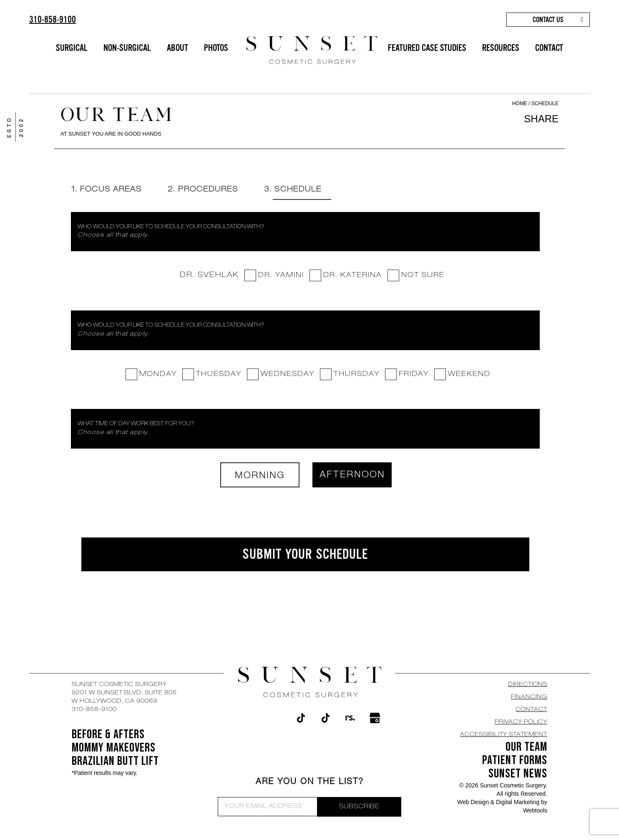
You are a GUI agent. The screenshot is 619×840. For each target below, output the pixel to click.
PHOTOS (216, 48)
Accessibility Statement (504, 735)
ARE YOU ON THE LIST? (310, 783)
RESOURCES (501, 48)
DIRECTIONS (528, 685)
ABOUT (177, 48)
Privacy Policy (521, 723)
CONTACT (549, 48)
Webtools (535, 811)
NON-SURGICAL (127, 48)
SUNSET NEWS (518, 774)
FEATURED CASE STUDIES (427, 48)
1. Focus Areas (108, 190)
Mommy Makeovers (114, 748)
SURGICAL (72, 48)
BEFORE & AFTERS (108, 735)
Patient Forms (515, 761)
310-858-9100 (53, 19)
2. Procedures (206, 190)
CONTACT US (548, 20)
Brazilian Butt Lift (115, 762)
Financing (529, 698)
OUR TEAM (526, 747)
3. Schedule (299, 190)
